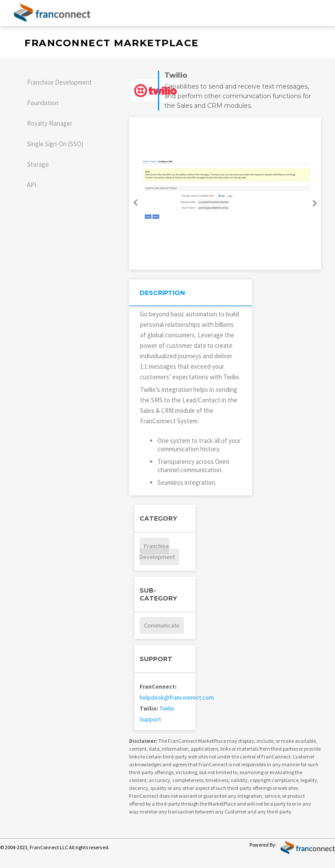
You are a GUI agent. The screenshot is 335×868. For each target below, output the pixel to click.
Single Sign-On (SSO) (55, 144)
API (32, 185)
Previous (134, 200)
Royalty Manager (50, 123)
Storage (38, 164)
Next (316, 206)
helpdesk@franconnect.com (177, 697)
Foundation (43, 103)
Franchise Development (60, 82)
